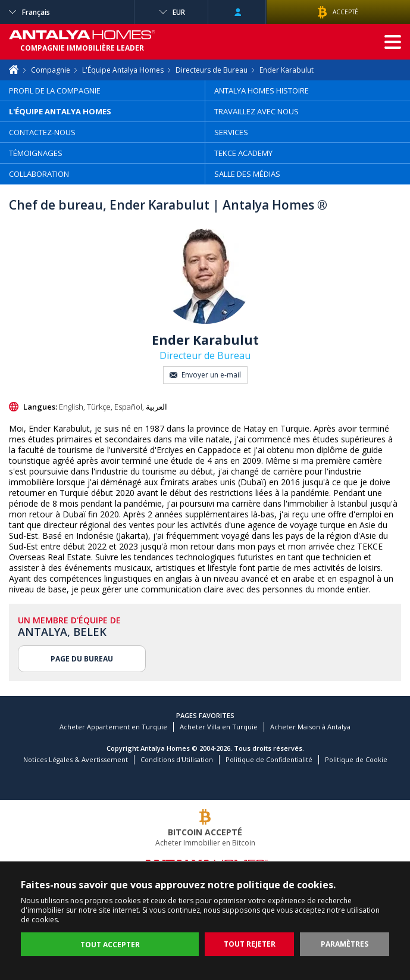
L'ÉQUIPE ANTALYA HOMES (60, 111)
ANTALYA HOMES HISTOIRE (262, 90)
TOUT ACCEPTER (110, 945)
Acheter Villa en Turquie (219, 727)
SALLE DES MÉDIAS (247, 174)
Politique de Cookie (356, 759)
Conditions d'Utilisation (177, 759)
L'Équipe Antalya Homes (123, 70)
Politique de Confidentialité (269, 759)
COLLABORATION (39, 174)
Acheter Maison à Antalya (310, 727)
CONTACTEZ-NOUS (42, 132)
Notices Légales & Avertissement (76, 759)
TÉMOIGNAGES (36, 153)
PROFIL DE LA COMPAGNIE (55, 90)
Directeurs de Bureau (212, 70)
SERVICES (231, 132)
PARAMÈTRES (345, 944)
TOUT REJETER (250, 944)
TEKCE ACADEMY (243, 153)
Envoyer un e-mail (205, 375)
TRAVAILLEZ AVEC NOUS (256, 111)
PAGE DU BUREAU (82, 659)
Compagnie (51, 70)
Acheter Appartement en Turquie (113, 727)
